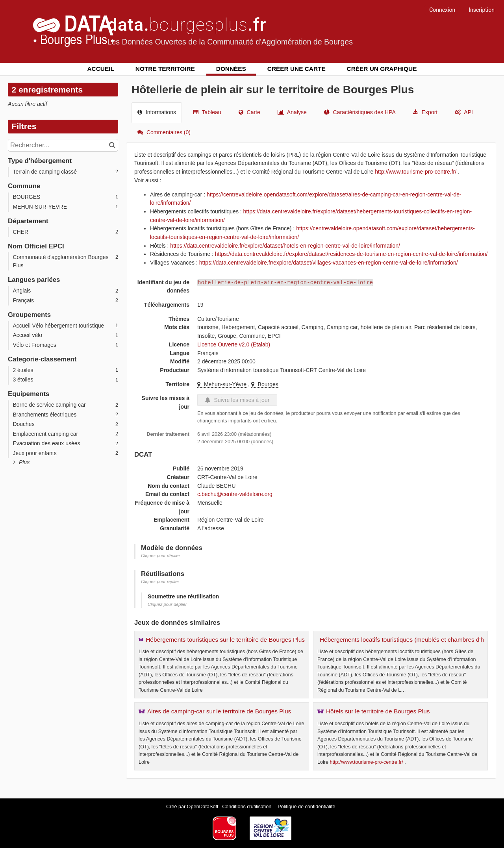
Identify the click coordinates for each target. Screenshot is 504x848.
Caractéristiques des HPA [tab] (360, 112)
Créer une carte (296, 69)
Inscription (482, 10)
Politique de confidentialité (306, 807)
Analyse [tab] (292, 112)
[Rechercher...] (63, 145)
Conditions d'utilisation (247, 807)
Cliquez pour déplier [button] (161, 555)
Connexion (442, 10)
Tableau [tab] (207, 112)
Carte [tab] (249, 112)
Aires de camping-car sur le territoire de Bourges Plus (219, 711)
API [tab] (464, 112)
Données (231, 69)
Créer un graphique (382, 69)
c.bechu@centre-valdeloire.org (235, 494)
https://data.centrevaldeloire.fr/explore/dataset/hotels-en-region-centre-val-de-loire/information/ (285, 246)
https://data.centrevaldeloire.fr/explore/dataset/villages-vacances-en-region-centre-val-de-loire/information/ (329, 263)
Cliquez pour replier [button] (160, 581)
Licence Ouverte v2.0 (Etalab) (234, 344)
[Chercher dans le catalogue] (113, 145)
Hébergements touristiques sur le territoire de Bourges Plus (225, 640)
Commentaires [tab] (164, 132)
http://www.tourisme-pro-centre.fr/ (416, 172)
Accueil (101, 69)
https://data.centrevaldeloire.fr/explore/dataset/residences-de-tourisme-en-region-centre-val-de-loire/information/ (351, 254)
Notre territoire (165, 69)
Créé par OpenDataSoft (193, 807)
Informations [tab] (157, 112)
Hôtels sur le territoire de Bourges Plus (378, 711)
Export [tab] (425, 112)
